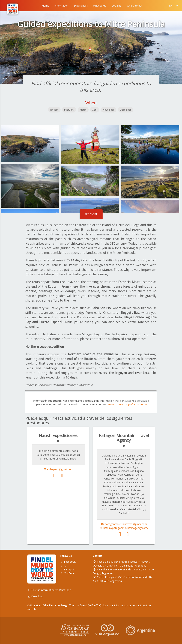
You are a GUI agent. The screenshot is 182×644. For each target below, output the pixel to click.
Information (61, 6)
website (32, 609)
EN (174, 6)
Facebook (68, 562)
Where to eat (135, 6)
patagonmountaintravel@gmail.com (124, 524)
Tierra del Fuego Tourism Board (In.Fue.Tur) (75, 605)
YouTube (67, 573)
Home (45, 6)
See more (91, 214)
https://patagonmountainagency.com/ (124, 528)
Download (35, 596)
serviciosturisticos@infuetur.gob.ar (127, 404)
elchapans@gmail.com (58, 469)
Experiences (81, 6)
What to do (100, 6)
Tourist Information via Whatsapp (49, 590)
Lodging (117, 6)
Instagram (68, 569)
